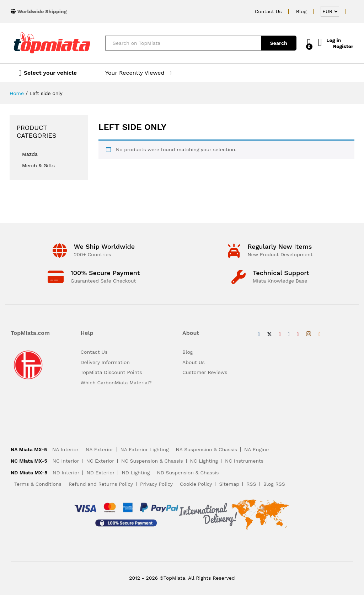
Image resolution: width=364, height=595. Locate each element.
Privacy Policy (156, 484)
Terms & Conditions (38, 484)
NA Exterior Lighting (145, 449)
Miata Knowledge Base (280, 281)
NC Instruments (244, 461)
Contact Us (268, 11)
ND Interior (66, 473)
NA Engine (256, 449)
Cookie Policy (196, 484)
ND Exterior (100, 473)
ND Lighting (136, 473)
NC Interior (66, 461)
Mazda (30, 154)
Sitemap (229, 484)
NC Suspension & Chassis (152, 461)
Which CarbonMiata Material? (116, 383)
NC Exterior (100, 461)
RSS (251, 484)
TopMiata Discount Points (111, 372)
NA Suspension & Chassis (206, 449)
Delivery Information (105, 362)
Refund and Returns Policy (101, 484)
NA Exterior (100, 449)
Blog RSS (274, 484)
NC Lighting (204, 461)
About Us (194, 362)
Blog (301, 11)
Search (272, 43)
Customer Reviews (205, 372)
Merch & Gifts (38, 165)
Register (343, 46)
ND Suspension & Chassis (188, 473)
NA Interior (65, 449)
